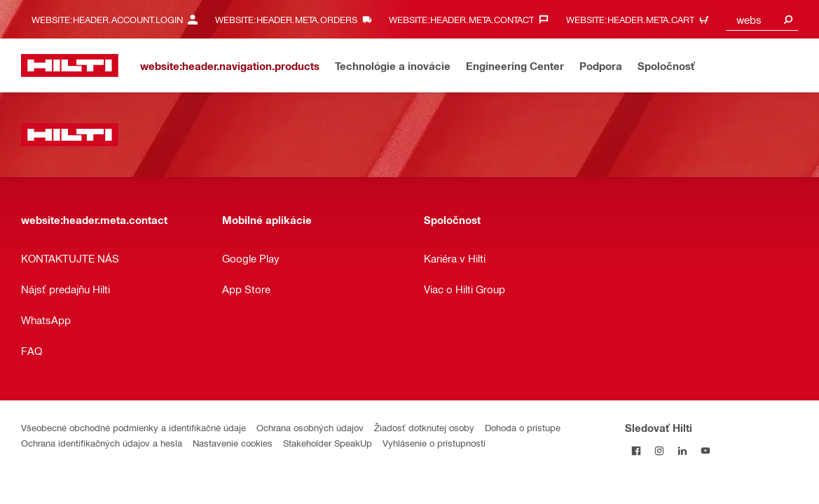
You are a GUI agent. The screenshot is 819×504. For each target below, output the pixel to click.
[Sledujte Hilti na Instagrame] (660, 450)
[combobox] (762, 19)
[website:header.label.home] (70, 65)
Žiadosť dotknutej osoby (424, 427)
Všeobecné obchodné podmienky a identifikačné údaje (133, 427)
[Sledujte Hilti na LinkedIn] (683, 450)
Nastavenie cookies (233, 443)
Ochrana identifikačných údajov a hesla (102, 443)
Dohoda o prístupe (523, 427)
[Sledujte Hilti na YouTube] (706, 450)
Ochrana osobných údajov (310, 427)
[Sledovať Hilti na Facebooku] (636, 450)
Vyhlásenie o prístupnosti (434, 443)
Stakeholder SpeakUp (328, 443)
